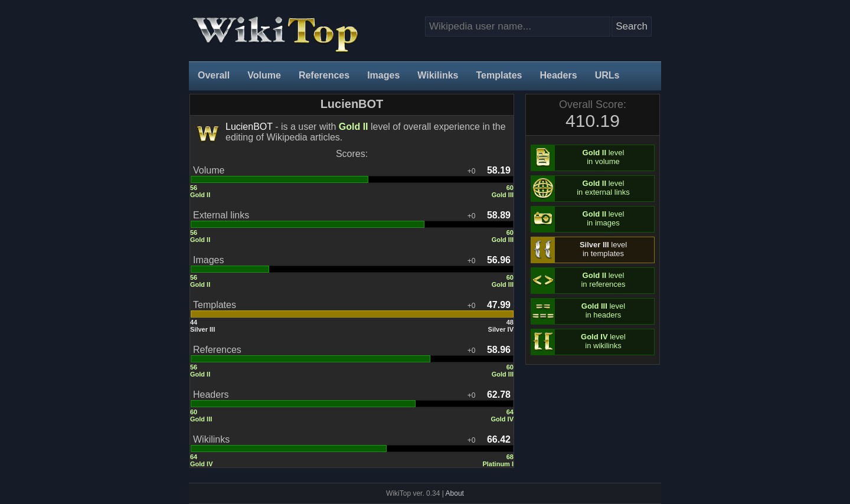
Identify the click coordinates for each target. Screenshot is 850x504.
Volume (264, 75)
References (324, 75)
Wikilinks (438, 75)
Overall (214, 75)
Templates (499, 75)
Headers (558, 75)
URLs (607, 75)
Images (383, 75)
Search (632, 26)
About (455, 493)
